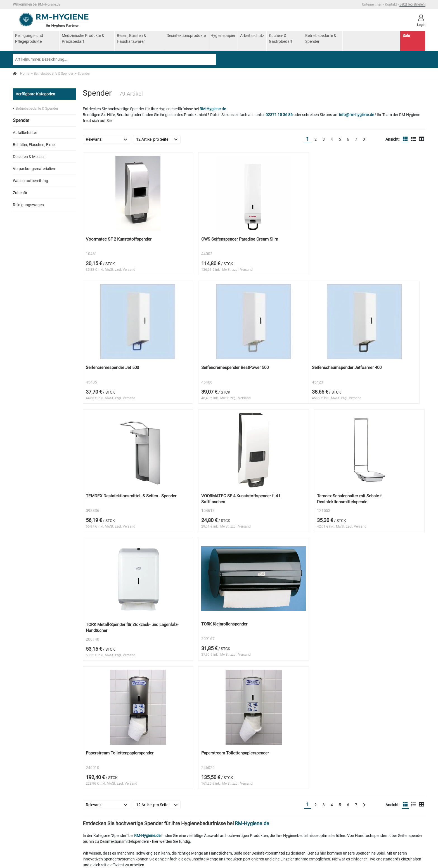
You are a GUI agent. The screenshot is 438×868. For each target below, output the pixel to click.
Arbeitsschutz (252, 36)
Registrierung (101, 737)
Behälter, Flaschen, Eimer (34, 145)
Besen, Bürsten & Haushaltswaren (132, 38)
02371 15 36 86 (279, 115)
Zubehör (20, 193)
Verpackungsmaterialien (34, 169)
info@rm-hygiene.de (357, 115)
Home (21, 74)
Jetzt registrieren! (412, 4)
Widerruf (97, 723)
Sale (406, 36)
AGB (24, 737)
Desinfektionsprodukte (186, 36)
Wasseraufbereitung (30, 181)
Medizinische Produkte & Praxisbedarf (83, 38)
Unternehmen (372, 4)
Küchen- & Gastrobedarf (281, 38)
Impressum (30, 730)
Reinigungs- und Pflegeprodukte (29, 38)
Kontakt (391, 4)
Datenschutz (101, 715)
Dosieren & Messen (29, 157)
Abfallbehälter (25, 133)
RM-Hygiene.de (213, 109)
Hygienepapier (223, 36)
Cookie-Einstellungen (38, 752)
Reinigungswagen (28, 205)
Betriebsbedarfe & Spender (321, 38)
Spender (84, 74)
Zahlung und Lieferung (109, 730)
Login (25, 744)
